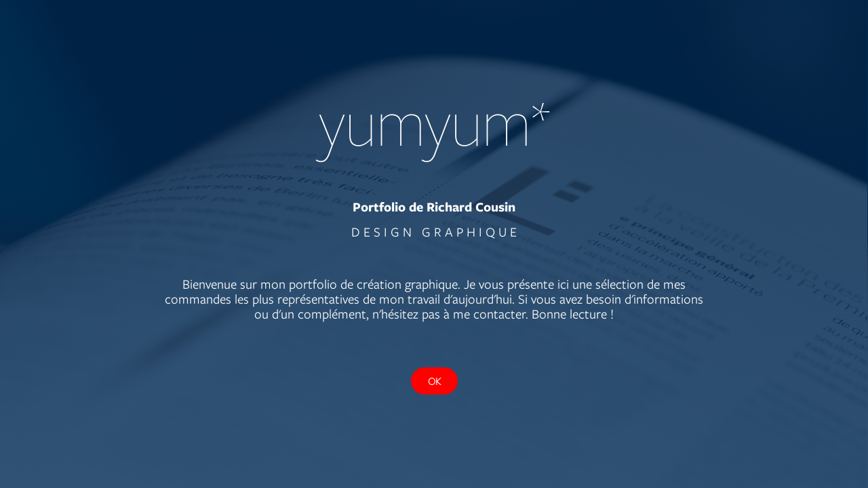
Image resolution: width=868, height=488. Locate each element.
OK (434, 381)
